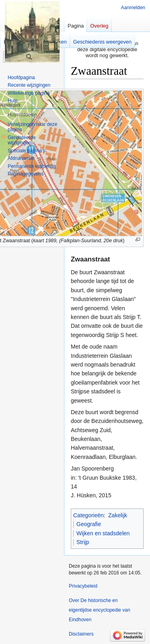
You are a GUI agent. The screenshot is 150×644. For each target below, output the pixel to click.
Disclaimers (81, 634)
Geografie (89, 524)
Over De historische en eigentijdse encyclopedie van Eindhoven (99, 610)
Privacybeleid (83, 586)
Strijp (83, 542)
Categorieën (88, 515)
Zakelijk (118, 515)
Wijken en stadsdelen (103, 533)
